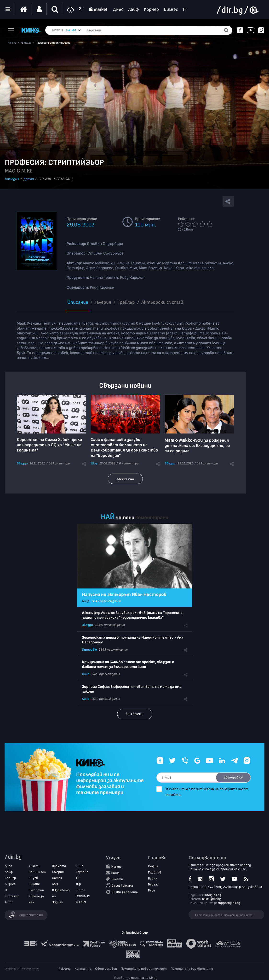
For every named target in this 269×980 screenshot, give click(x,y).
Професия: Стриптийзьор (53, 43)
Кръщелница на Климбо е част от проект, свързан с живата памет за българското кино (128, 664)
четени (125, 518)
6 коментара (129, 463)
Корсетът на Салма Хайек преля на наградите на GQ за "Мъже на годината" (49, 445)
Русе (152, 891)
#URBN (81, 902)
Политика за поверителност (144, 969)
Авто (9, 902)
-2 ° (75, 9)
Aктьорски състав (162, 302)
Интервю (89, 650)
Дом (55, 884)
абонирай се (232, 777)
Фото (80, 890)
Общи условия (106, 969)
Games (57, 878)
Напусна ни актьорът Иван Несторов (124, 594)
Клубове (82, 872)
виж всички (135, 714)
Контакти (83, 969)
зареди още (125, 478)
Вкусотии (36, 890)
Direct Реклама (122, 886)
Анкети (34, 866)
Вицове (34, 884)
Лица (86, 601)
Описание (78, 302)
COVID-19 (83, 896)
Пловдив (155, 872)
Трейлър (126, 302)
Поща (115, 873)
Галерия (103, 302)
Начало (12, 43)
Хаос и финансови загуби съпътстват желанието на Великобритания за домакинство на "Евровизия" (124, 448)
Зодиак (57, 902)
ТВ (77, 878)
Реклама (65, 969)
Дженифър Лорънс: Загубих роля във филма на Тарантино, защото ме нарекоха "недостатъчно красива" (133, 615)
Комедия (12, 179)
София (153, 866)
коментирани (152, 518)
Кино (86, 674)
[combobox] (73, 30)
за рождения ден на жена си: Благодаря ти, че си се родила (197, 446)
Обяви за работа (125, 892)
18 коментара (59, 463)
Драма (29, 179)
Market (116, 867)
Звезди (22, 463)
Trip (78, 884)
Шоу (94, 463)
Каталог (26, 43)
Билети (117, 879)
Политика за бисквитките (192, 969)
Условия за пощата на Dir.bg (136, 978)
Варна (153, 878)
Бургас (153, 885)
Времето (59, 866)
